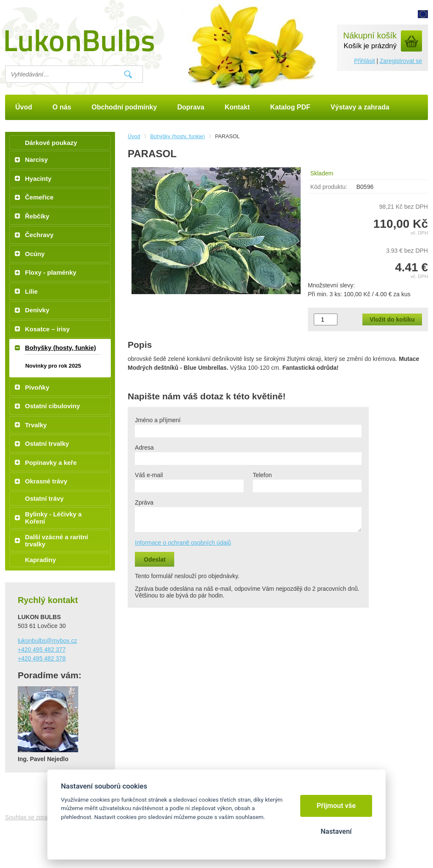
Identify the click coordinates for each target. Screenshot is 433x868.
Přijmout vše (336, 806)
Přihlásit (364, 61)
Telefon (262, 475)
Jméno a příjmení (158, 420)
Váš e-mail (149, 475)
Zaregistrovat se (401, 61)
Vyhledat (128, 74)
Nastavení (336, 831)
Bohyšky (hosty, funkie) (177, 136)
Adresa (144, 448)
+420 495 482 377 (42, 650)
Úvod (134, 136)
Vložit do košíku (392, 319)
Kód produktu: (329, 187)
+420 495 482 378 (42, 658)
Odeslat (155, 560)
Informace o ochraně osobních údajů (183, 543)
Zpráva (144, 502)
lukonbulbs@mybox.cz (47, 641)
